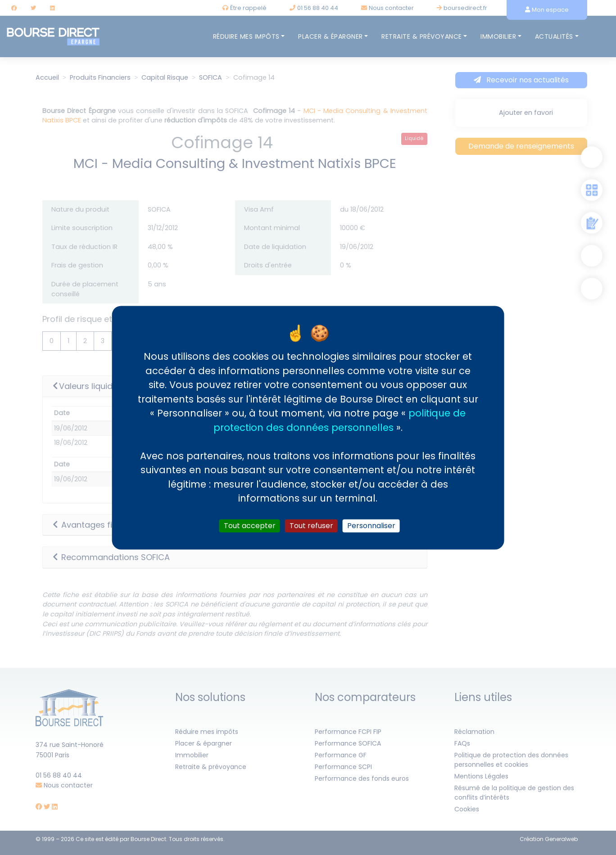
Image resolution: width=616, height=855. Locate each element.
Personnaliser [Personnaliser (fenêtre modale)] (371, 526)
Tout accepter (250, 526)
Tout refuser (311, 526)
